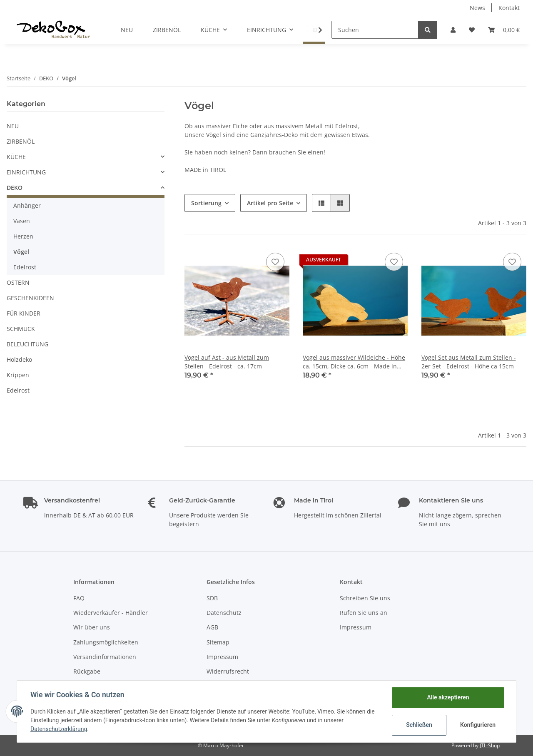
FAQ (79, 598)
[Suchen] (375, 30)
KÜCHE (16, 157)
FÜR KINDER (24, 313)
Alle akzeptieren (448, 697)
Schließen (419, 725)
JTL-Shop (490, 745)
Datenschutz (224, 613)
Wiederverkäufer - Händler (111, 613)
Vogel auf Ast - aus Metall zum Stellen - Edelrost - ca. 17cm (227, 362)
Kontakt (509, 8)
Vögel (21, 252)
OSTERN (18, 282)
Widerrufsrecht (228, 671)
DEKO (15, 188)
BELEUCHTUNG (27, 344)
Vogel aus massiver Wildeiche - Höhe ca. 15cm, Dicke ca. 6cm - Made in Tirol (354, 362)
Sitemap (218, 642)
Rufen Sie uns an (364, 613)
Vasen (22, 221)
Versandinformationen (105, 657)
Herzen (23, 236)
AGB (212, 627)
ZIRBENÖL (21, 141)
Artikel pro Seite (270, 203)
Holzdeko (19, 359)
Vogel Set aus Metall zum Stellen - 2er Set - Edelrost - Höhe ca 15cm (469, 362)
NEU (13, 126)
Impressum (222, 657)
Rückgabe (87, 671)
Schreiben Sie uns (365, 598)
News (477, 8)
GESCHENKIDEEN (30, 298)
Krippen (18, 375)
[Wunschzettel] (472, 30)
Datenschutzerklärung (59, 729)
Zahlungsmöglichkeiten (106, 642)
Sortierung (206, 203)
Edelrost (25, 267)
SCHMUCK (21, 329)
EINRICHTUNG (26, 172)
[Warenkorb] (504, 30)
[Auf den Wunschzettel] (275, 262)
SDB (212, 598)
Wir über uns (92, 627)
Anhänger (27, 205)
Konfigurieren (478, 725)
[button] (453, 30)
